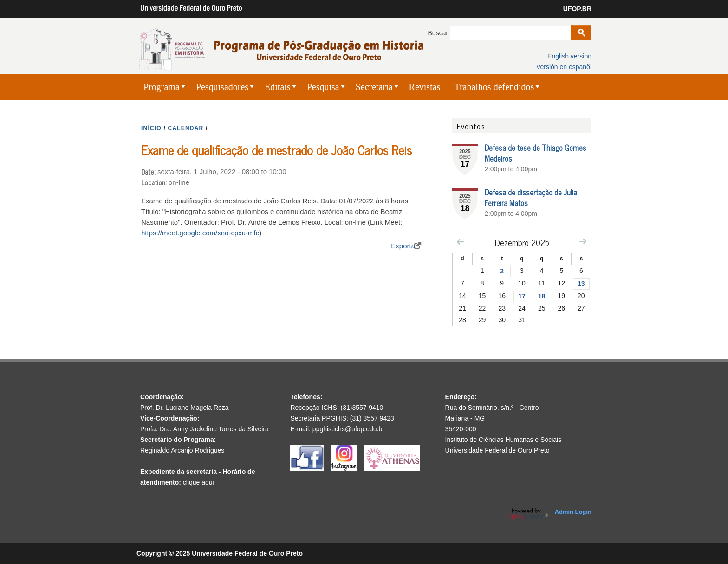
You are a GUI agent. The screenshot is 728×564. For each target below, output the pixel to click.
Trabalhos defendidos (494, 87)
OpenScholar (528, 514)
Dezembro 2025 (522, 242)
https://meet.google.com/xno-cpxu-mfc (200, 233)
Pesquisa (323, 87)
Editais (278, 87)
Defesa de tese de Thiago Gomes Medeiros (536, 153)
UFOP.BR (577, 9)
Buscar (439, 33)
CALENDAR (186, 128)
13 (581, 284)
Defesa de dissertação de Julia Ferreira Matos (531, 198)
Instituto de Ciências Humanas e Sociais (504, 440)
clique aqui (198, 482)
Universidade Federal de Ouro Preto (497, 450)
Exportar (404, 246)
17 (522, 296)
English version (569, 56)
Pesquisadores (222, 87)
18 (542, 296)
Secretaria (374, 87)
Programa (162, 87)
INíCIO (151, 128)
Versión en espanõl (564, 67)
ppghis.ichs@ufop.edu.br (348, 429)
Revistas (425, 87)
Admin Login (573, 512)
